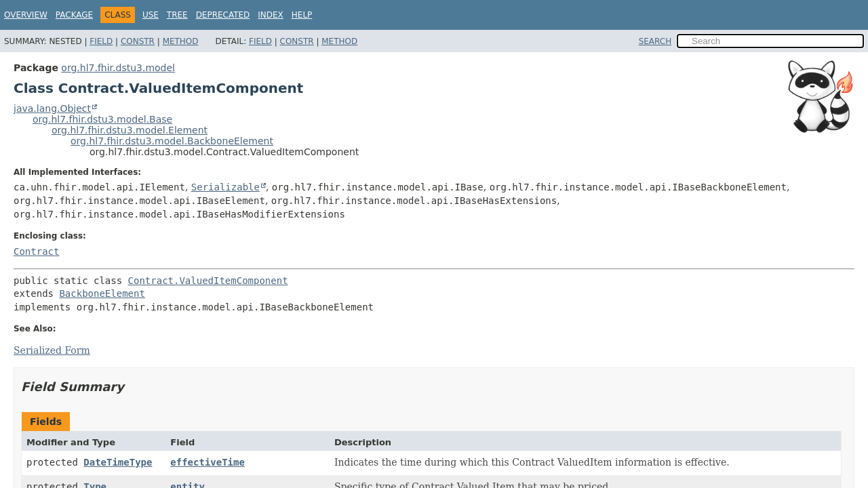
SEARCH (655, 41)
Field (101, 41)
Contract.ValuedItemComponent (208, 281)
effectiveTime (208, 462)
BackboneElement (102, 293)
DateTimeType (118, 462)
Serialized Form (52, 350)
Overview (26, 15)
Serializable (225, 187)
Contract (36, 251)
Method (181, 41)
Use (151, 15)
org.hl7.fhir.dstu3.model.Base (102, 119)
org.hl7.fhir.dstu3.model (118, 68)
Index (271, 15)
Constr (138, 41)
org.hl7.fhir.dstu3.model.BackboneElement (172, 141)
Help (302, 15)
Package (74, 15)
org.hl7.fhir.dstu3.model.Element (130, 130)
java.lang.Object (52, 108)
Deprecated (223, 15)
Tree (177, 15)
